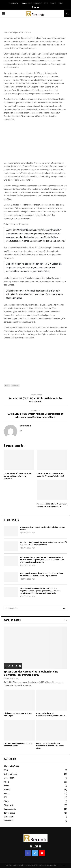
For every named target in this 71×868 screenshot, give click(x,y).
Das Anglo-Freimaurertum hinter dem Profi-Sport (18, 744)
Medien (7, 790)
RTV (6, 797)
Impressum (38, 3)
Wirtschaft (8, 817)
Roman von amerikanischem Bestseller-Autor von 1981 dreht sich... (50, 746)
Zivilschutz (9, 821)
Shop (46, 3)
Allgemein (8, 766)
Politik (7, 793)
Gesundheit (9, 778)
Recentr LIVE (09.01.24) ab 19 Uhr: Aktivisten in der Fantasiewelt (35, 400)
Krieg (6, 782)
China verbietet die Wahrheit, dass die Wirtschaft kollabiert (51, 475)
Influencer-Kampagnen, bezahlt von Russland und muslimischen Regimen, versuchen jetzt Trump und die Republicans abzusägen (42, 560)
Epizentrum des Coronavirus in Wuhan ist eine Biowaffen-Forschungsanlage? (31, 673)
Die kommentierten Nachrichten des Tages (18, 714)
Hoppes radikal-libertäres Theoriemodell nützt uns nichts (42, 528)
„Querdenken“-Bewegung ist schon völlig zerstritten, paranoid (18, 476)
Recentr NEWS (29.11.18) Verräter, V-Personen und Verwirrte (52, 505)
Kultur (7, 786)
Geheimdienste (11, 774)
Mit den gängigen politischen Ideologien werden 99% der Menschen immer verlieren (44, 543)
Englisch (53, 3)
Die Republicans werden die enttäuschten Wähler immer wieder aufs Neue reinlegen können (42, 574)
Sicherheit (8, 805)
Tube (60, 3)
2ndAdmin (25, 426)
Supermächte (10, 809)
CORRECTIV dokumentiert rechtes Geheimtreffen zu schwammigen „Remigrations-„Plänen (36, 416)
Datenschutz (27, 3)
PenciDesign (61, 865)
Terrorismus (9, 813)
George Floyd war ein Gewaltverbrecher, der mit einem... (51, 714)
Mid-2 (7, 386)
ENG (6, 770)
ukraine (15, 386)
